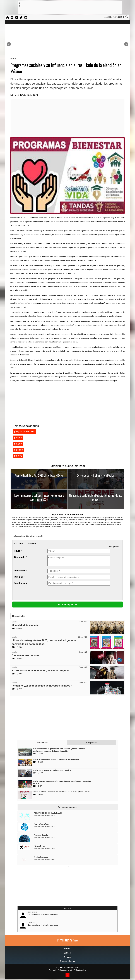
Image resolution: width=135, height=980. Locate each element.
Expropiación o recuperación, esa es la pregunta (41, 670)
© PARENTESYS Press (67, 940)
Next (126, 44)
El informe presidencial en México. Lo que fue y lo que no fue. (96, 497)
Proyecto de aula (41, 835)
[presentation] (67, 593)
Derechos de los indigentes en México (96, 475)
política (18, 438)
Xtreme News (39, 846)
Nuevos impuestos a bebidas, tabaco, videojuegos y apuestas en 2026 (39, 497)
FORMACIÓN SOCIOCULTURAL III (48, 813)
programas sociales (25, 432)
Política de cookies (80, 970)
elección (19, 450)
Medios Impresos (41, 857)
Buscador (67, 953)
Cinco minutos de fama (26, 655)
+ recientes (42, 743)
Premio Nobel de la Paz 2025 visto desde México (39, 475)
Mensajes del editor (67, 961)
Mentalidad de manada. (26, 625)
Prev (9, 44)
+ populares (92, 743)
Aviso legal (52, 970)
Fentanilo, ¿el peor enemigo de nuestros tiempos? (42, 686)
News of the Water (41, 824)
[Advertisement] (68, 7)
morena (18, 456)
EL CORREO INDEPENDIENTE (65, 967)
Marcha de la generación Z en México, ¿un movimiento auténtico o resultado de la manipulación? (59, 750)
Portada (67, 948)
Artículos (13, 59)
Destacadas (19, 616)
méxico (18, 444)
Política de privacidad (65, 970)
